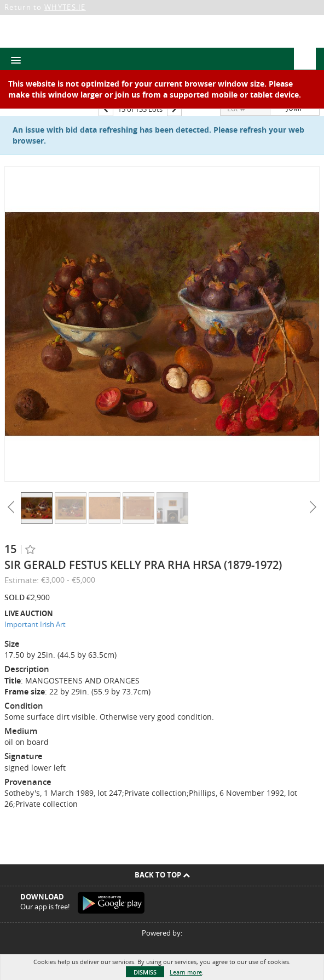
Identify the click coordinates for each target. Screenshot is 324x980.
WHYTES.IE (65, 7)
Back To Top (162, 875)
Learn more (186, 972)
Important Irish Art (35, 624)
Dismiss (145, 972)
